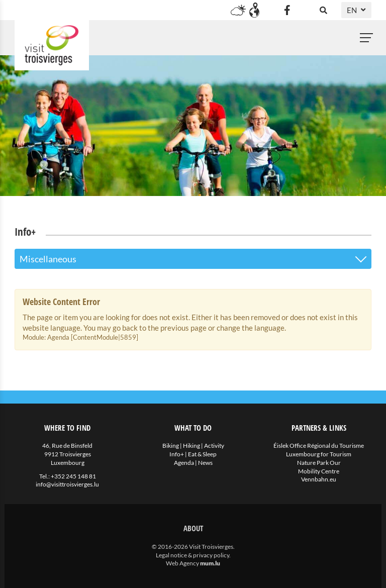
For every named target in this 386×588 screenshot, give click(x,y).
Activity (214, 446)
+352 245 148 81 (73, 476)
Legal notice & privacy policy (192, 555)
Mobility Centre (319, 471)
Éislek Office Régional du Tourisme (319, 446)
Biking (171, 446)
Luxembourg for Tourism (319, 454)
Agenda (184, 463)
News (205, 463)
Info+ (177, 454)
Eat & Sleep (202, 454)
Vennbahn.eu (319, 479)
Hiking (191, 446)
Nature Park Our (319, 463)
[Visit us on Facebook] (287, 10)
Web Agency (182, 563)
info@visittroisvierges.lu (67, 484)
